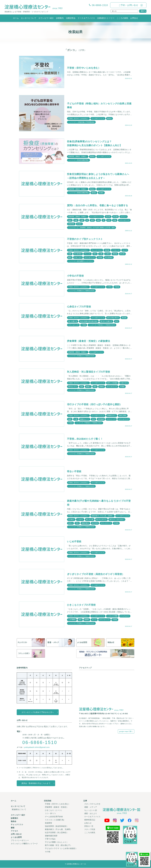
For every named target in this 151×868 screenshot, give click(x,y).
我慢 (98, 220)
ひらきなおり (125, 616)
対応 (117, 322)
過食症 (79, 224)
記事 (85, 801)
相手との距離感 (112, 383)
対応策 (107, 250)
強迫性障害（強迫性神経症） (57, 826)
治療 (82, 220)
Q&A (70, 220)
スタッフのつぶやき (92, 804)
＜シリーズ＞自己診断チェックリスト (81, 261)
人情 (76, 419)
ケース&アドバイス (98, 118)
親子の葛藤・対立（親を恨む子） (58, 846)
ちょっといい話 (91, 811)
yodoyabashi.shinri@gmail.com (37, 748)
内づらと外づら (101, 520)
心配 (101, 254)
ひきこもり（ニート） (54, 811)
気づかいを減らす (106, 322)
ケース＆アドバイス (86, 18)
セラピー (124, 217)
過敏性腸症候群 (51, 836)
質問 (92, 220)
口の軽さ (71, 520)
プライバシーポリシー (20, 841)
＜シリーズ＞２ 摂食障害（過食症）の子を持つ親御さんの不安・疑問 (91, 228)
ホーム (16, 18)
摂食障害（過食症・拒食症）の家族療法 (88, 341)
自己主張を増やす (113, 318)
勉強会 (110, 118)
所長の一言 (89, 826)
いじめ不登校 (74, 542)
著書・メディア (91, 807)
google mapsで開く (126, 732)
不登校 (100, 258)
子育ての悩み (50, 839)
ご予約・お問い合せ (128, 5)
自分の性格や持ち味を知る (89, 322)
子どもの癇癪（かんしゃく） (57, 842)
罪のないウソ (73, 387)
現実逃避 (101, 419)
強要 (76, 220)
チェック (88, 254)
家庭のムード (85, 419)
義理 (70, 419)
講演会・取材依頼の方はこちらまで (36, 784)
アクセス (14, 831)
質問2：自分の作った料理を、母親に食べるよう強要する (98, 205)
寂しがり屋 (90, 520)
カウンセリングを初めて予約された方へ (38, 712)
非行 (95, 254)
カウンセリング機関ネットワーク (24, 844)
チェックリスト (97, 250)
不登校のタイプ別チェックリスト (85, 239)
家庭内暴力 (85, 523)
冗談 (82, 387)
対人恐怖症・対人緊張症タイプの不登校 (88, 372)
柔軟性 (102, 387)
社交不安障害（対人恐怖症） (57, 833)
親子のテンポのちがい (117, 520)
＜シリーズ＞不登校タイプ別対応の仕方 (81, 291)
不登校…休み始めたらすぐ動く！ (85, 439)
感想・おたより (91, 814)
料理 (109, 220)
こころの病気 (122, 18)
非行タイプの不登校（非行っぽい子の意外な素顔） (94, 405)
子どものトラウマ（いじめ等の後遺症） (61, 849)
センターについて (29, 18)
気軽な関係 (123, 416)
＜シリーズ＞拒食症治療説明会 (78, 160)
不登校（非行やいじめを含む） (84, 68)
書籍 (13, 828)
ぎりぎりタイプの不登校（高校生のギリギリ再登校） (96, 574)
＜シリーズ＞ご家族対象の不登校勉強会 (81, 122)
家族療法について (19, 810)
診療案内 (60, 18)
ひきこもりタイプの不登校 (81, 605)
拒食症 (101, 193)
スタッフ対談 (90, 830)
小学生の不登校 (75, 276)
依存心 (71, 523)
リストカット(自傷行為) (55, 820)
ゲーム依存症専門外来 (54, 817)
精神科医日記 (90, 820)
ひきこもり (78, 258)
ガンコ (94, 620)
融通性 (87, 620)
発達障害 (49, 823)
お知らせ (88, 823)
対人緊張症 (78, 254)
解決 (70, 258)
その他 (48, 852)
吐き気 (108, 217)
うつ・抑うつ (50, 814)
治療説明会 (71, 18)
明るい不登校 (74, 472)
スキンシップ (111, 419)
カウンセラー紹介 (46, 18)
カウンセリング (125, 220)
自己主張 (95, 523)
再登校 (115, 254)
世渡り (88, 387)
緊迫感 (124, 318)
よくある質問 (16, 838)
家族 (115, 220)
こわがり (80, 520)
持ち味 (122, 254)
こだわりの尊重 (112, 616)
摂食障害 (71, 224)
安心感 (116, 217)
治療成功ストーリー (106, 18)
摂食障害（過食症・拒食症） (78, 156)
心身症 (108, 254)
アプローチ (116, 250)
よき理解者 (72, 620)
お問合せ (134, 18)
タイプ (125, 250)
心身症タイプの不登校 (79, 307)
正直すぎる (124, 383)
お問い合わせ (16, 834)
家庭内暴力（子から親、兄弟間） (103, 516)
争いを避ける (73, 322)
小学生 (110, 287)
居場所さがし (112, 416)
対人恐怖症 (109, 258)
